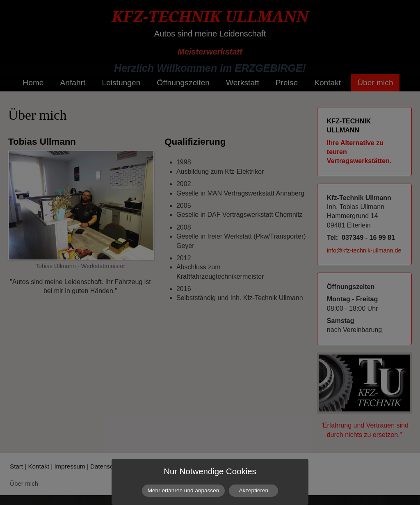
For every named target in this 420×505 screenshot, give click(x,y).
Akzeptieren (253, 490)
